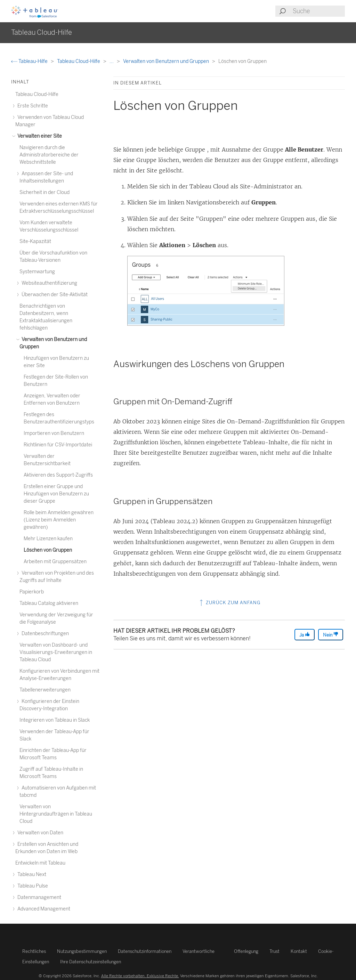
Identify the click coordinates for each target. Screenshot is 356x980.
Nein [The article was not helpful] (331, 635)
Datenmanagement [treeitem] (38, 897)
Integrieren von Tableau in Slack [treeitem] (55, 720)
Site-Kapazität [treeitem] (35, 241)
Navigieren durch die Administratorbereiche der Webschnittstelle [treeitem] (49, 155)
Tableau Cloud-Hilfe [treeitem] (37, 94)
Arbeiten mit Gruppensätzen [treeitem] (55, 562)
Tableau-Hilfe (30, 61)
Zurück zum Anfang (229, 603)
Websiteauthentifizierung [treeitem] (48, 283)
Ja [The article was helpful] (305, 635)
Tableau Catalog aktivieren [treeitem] (49, 603)
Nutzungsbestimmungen (82, 951)
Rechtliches (34, 951)
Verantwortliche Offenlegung (220, 951)
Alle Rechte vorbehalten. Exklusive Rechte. (140, 976)
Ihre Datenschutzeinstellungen (91, 962)
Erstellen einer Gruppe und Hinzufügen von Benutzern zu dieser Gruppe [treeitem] (56, 494)
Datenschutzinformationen (145, 951)
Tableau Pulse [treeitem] (32, 886)
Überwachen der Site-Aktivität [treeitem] (54, 295)
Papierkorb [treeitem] (32, 592)
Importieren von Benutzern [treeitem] (54, 433)
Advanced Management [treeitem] (43, 909)
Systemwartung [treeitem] (37, 272)
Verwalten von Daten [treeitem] (39, 833)
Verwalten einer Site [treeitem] (39, 136)
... (112, 61)
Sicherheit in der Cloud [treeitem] (44, 192)
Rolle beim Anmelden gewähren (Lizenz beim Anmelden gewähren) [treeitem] (59, 520)
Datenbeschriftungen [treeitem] (44, 634)
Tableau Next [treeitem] (31, 874)
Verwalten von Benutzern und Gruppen (167, 61)
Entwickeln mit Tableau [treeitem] (40, 863)
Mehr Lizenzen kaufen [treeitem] (48, 539)
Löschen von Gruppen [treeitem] (48, 550)
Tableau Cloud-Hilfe (79, 61)
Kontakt (299, 951)
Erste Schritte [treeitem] (32, 106)
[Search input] (318, 11)
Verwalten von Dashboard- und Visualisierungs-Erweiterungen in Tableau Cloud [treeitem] (56, 652)
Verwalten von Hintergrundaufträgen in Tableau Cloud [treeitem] (56, 814)
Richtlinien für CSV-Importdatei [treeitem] (58, 445)
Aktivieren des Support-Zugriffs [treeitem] (58, 475)
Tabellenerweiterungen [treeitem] (45, 690)
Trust (274, 951)
